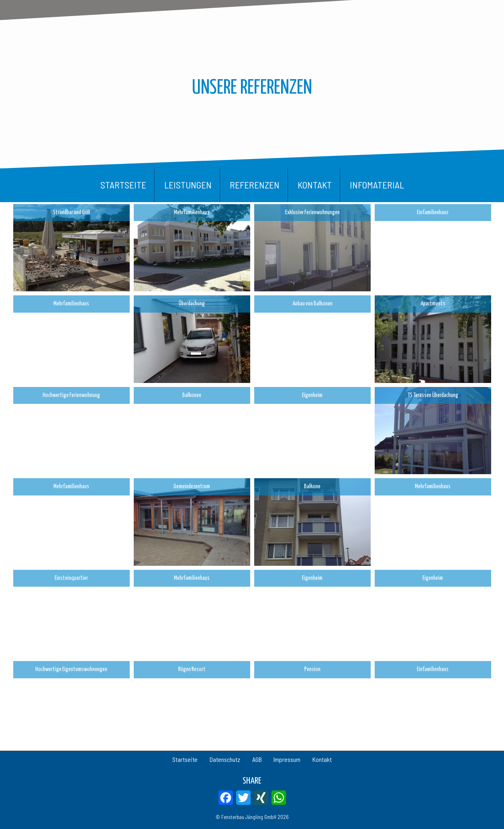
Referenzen (255, 185)
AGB (257, 759)
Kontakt (315, 185)
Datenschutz (215, 759)
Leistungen (188, 185)
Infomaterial (377, 185)
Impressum (297, 759)
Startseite (123, 185)
